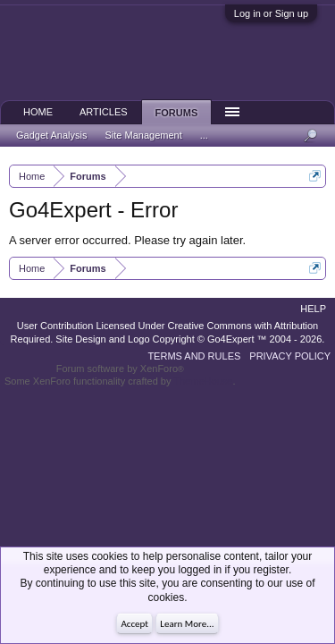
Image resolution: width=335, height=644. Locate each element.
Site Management (144, 135)
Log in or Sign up (271, 13)
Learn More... (187, 624)
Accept (134, 624)
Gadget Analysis (52, 135)
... (204, 135)
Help (313, 309)
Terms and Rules (194, 356)
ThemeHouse (203, 381)
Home (38, 112)
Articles (104, 112)
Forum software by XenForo (120, 369)
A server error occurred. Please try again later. (127, 240)
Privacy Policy (290, 356)
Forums (177, 113)
